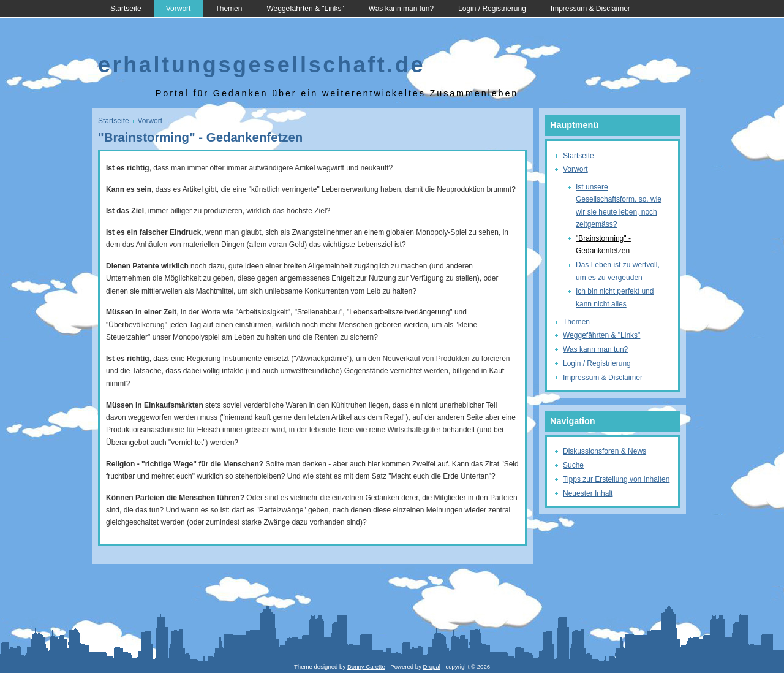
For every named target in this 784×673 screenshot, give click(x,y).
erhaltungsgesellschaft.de (262, 65)
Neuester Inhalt (588, 493)
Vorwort (179, 9)
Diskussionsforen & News (605, 451)
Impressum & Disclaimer (590, 9)
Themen (228, 9)
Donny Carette (366, 667)
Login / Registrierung (492, 9)
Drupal (432, 667)
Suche (573, 465)
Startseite (126, 9)
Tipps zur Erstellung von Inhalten (616, 479)
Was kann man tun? (401, 9)
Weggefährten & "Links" (305, 9)
